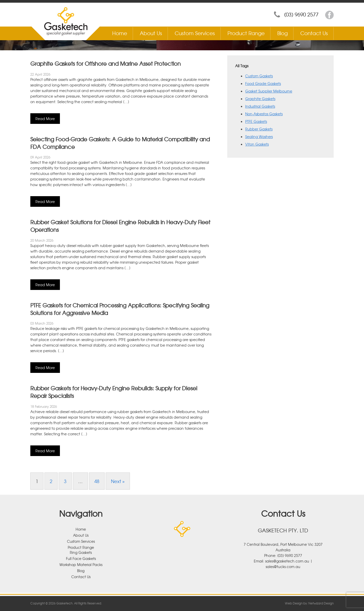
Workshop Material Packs (81, 564)
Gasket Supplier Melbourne (269, 91)
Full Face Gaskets (81, 558)
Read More (45, 119)
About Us (151, 33)
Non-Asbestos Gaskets (264, 114)
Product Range (246, 33)
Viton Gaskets (257, 144)
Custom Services (195, 33)
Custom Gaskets (259, 76)
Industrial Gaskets (260, 106)
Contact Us (314, 33)
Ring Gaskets (81, 552)
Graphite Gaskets (260, 99)
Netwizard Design (321, 603)
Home (120, 33)
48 (97, 481)
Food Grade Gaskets (263, 83)
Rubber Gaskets (259, 129)
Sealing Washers (259, 137)
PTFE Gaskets (256, 121)
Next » (118, 481)
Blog (282, 33)
